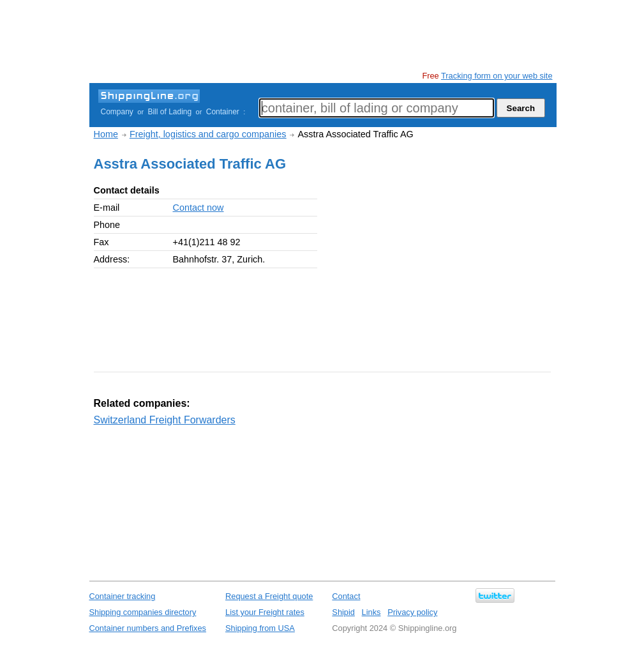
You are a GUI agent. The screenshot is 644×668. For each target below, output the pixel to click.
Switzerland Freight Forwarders (165, 420)
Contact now (198, 208)
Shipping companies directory (143, 612)
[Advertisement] (322, 35)
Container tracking (123, 596)
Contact (346, 596)
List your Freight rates (265, 612)
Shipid (343, 612)
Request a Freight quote (269, 596)
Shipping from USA (260, 628)
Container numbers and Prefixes (148, 628)
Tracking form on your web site (497, 76)
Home (106, 134)
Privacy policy (412, 612)
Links (371, 612)
